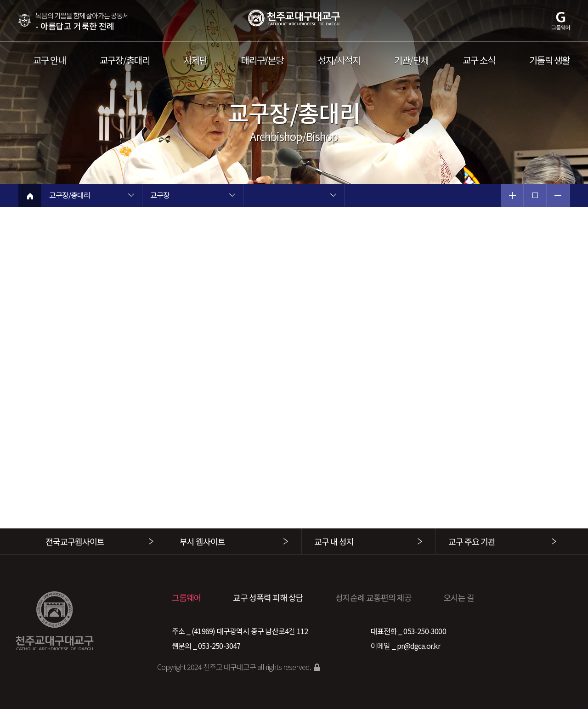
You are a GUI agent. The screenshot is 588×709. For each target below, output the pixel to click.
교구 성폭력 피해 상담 (268, 597)
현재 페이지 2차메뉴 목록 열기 (232, 196)
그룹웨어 (187, 597)
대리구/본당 (262, 60)
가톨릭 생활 (549, 60)
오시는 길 (459, 597)
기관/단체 (411, 60)
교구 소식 (479, 60)
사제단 (195, 60)
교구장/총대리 (125, 60)
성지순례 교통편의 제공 (373, 597)
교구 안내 (49, 60)
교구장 (160, 196)
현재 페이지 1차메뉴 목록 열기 (131, 196)
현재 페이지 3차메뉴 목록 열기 (333, 196)
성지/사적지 (339, 60)
